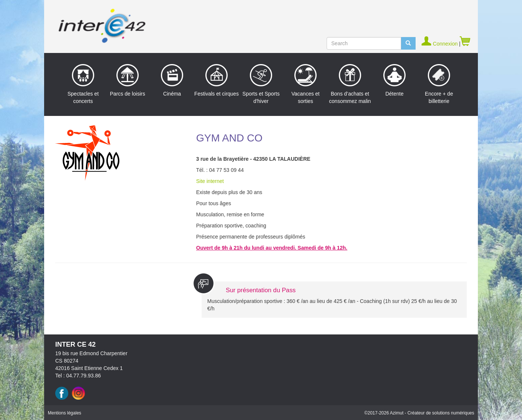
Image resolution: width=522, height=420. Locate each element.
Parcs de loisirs (128, 80)
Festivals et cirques (217, 80)
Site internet (210, 181)
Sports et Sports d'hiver (261, 84)
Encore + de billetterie (439, 84)
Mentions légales (65, 413)
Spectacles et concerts (83, 84)
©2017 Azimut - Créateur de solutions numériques (419, 413)
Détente (394, 80)
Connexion (440, 44)
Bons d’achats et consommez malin (350, 84)
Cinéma (172, 80)
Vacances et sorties (305, 84)
